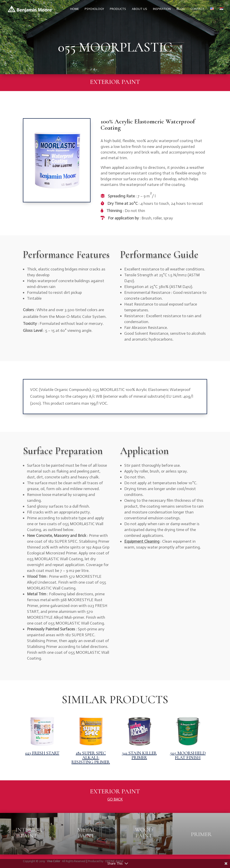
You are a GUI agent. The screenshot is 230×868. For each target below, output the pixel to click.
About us (139, 9)
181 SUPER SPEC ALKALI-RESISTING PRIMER (91, 758)
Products (118, 9)
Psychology (94, 9)
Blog (181, 9)
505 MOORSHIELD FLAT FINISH (188, 755)
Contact (197, 9)
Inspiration (162, 9)
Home (75, 9)
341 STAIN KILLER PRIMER (139, 755)
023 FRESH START (42, 753)
